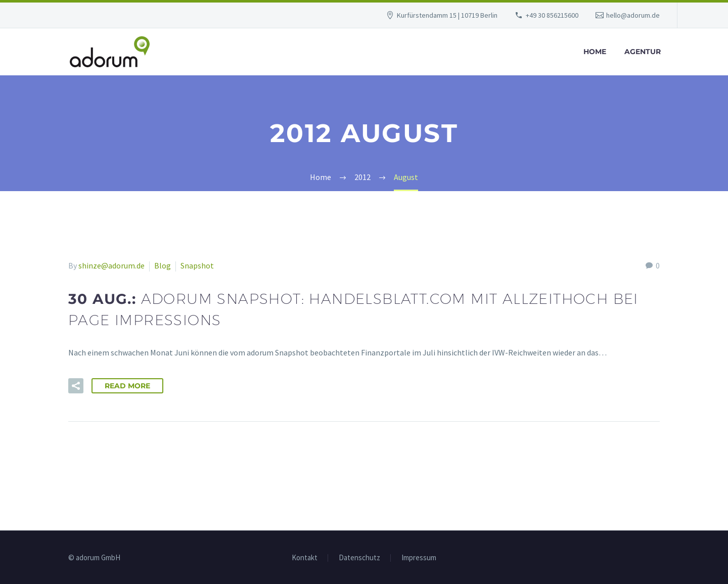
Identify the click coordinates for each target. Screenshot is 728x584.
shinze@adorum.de (111, 265)
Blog (163, 265)
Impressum (419, 558)
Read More (127, 386)
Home (595, 52)
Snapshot (197, 265)
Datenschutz (359, 558)
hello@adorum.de (633, 15)
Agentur (643, 52)
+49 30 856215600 (552, 15)
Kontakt (305, 558)
